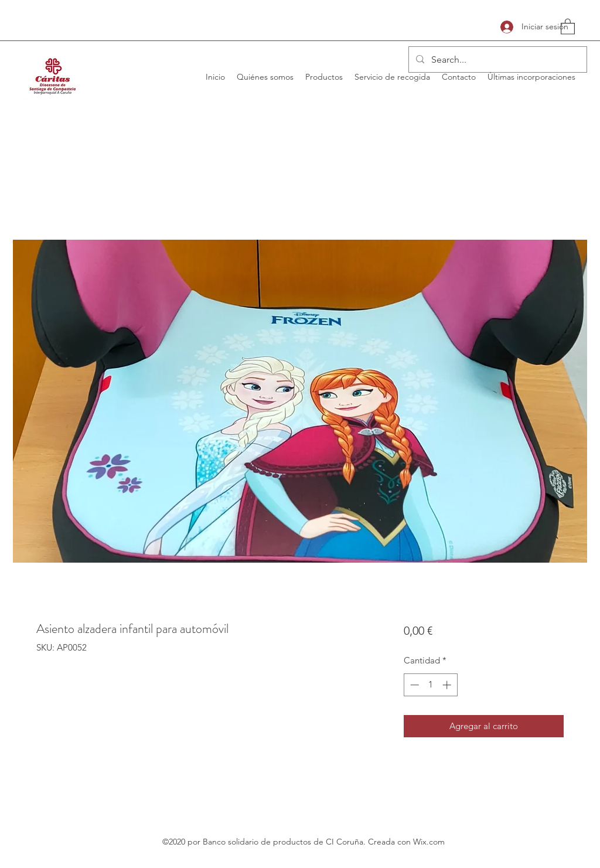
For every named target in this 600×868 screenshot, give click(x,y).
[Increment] (448, 685)
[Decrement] (413, 685)
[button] (568, 26)
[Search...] (497, 60)
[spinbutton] (430, 685)
